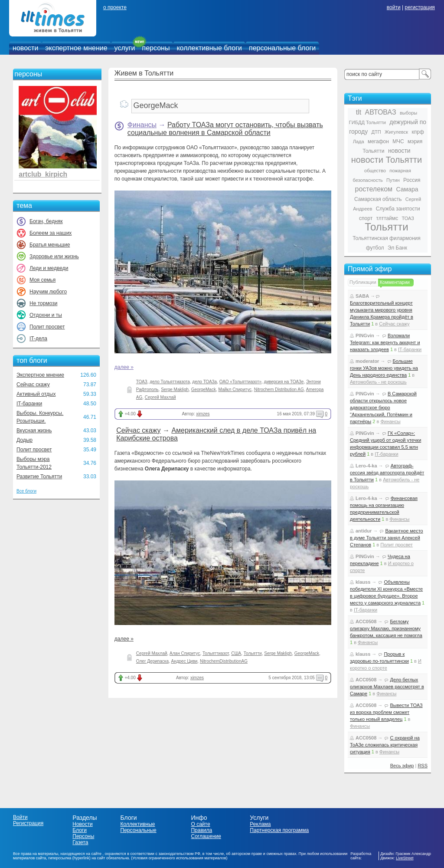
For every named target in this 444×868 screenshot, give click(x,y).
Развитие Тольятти (39, 477)
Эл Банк (397, 248)
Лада (359, 141)
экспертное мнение (76, 48)
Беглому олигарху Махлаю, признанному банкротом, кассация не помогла (386, 628)
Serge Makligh (175, 390)
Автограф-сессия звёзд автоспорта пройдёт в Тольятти (387, 473)
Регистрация (28, 823)
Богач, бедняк (46, 221)
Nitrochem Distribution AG (279, 390)
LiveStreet (405, 858)
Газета (80, 842)
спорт (366, 218)
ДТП (376, 132)
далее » (124, 367)
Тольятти (253, 653)
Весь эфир (402, 766)
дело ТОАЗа (204, 382)
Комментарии (395, 282)
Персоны (83, 836)
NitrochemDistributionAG (224, 661)
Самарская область (378, 199)
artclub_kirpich (43, 174)
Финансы (142, 125)
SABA (362, 296)
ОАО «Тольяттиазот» (240, 382)
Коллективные (138, 824)
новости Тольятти (387, 160)
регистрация (420, 7)
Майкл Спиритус (235, 390)
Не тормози (43, 303)
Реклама (260, 824)
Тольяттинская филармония (387, 238)
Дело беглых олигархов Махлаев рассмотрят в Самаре (387, 687)
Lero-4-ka (366, 466)
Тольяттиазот (216, 653)
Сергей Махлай (160, 397)
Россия (412, 180)
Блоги (80, 830)
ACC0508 (366, 621)
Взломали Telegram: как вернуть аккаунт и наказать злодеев (385, 342)
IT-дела (38, 339)
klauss (363, 582)
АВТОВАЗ (381, 112)
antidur (364, 531)
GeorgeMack (204, 390)
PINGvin (365, 335)
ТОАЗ (142, 382)
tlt (359, 112)
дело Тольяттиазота (170, 382)
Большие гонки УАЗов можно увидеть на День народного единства (384, 368)
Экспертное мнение (40, 375)
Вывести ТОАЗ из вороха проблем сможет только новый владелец (386, 712)
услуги (125, 48)
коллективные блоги (209, 48)
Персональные (139, 830)
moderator (367, 361)
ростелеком (374, 189)
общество (375, 171)
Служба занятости (398, 209)
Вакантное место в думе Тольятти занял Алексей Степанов (387, 538)
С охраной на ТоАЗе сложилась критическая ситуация (385, 745)
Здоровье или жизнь (54, 256)
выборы (408, 113)
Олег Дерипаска (152, 661)
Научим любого (48, 292)
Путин (393, 180)
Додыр (24, 440)
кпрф (418, 132)
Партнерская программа (279, 830)
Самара (407, 189)
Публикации (363, 282)
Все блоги (26, 491)
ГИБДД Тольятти (367, 122)
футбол (375, 248)
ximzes (203, 414)
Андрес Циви (184, 661)
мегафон (378, 141)
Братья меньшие (50, 245)
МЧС (398, 141)
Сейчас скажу (33, 385)
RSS (423, 766)
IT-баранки (29, 404)
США (236, 653)
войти (394, 7)
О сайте (200, 824)
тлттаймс (387, 218)
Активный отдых (36, 394)
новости (25, 48)
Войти (20, 817)
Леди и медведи (49, 268)
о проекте (115, 7)
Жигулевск (396, 132)
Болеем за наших (51, 233)
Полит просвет (47, 327)
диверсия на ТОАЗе (284, 382)
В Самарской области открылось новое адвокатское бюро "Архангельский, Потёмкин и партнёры (383, 408)
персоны (156, 48)
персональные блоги (282, 48)
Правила (201, 830)
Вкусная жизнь (34, 431)
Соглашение (206, 836)
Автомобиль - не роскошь (378, 382)
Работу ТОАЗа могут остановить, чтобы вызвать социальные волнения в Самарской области (225, 129)
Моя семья (42, 280)
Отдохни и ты (46, 315)
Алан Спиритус (185, 653)
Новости (82, 824)
